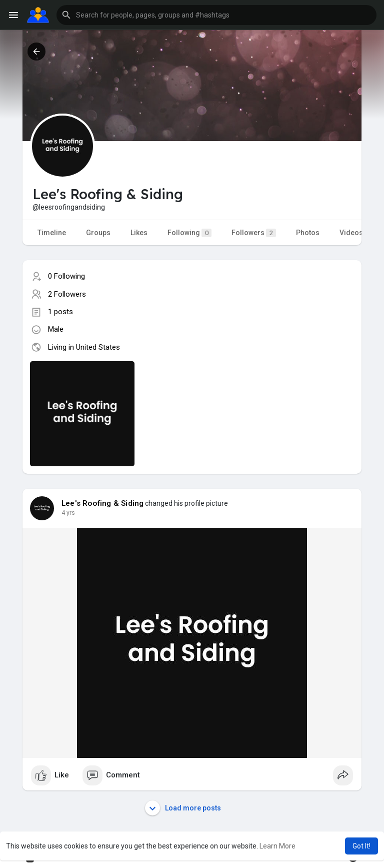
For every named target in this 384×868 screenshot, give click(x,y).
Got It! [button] (361, 846)
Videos (351, 233)
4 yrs (68, 513)
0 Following (66, 276)
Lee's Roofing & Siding (102, 503)
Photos (308, 233)
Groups (98, 233)
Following (189, 233)
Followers (254, 233)
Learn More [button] (277, 846)
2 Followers (67, 294)
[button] (216, 15)
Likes (139, 233)
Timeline (52, 233)
